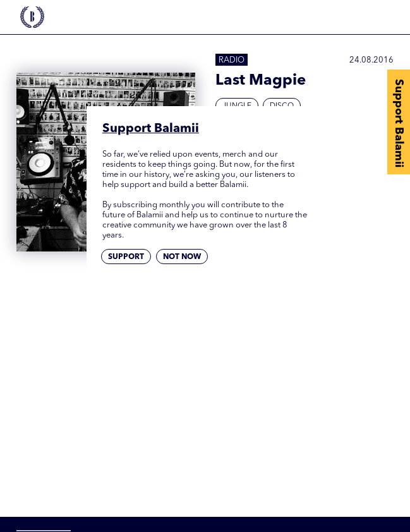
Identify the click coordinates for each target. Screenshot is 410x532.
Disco (282, 106)
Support (126, 257)
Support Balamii (399, 123)
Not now (182, 257)
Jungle (237, 106)
